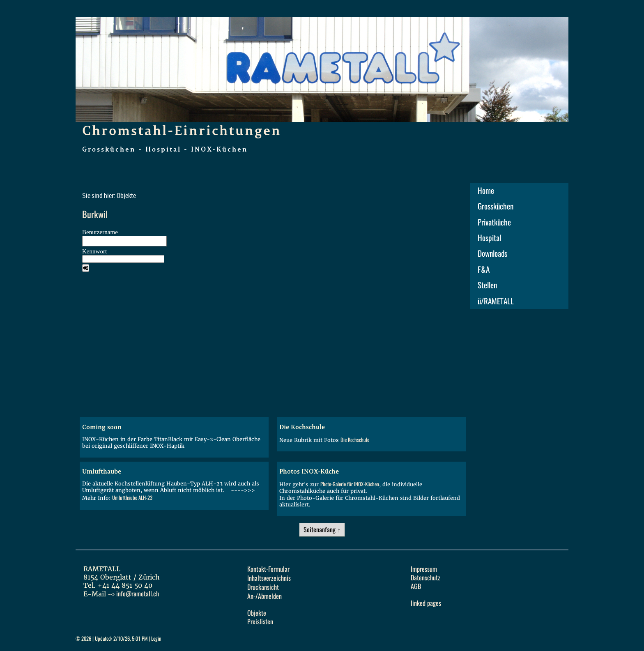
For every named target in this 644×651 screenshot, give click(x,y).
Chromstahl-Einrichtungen (182, 130)
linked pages (426, 603)
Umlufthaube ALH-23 (132, 498)
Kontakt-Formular (268, 569)
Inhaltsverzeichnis (269, 578)
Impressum (424, 569)
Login (156, 638)
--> (133, 594)
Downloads (492, 253)
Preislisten (260, 622)
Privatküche (494, 222)
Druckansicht (263, 587)
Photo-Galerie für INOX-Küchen (350, 484)
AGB (416, 586)
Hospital (489, 238)
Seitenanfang (320, 530)
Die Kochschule (355, 440)
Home (486, 191)
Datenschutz (425, 578)
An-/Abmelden (264, 596)
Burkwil (95, 214)
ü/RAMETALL (496, 301)
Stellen (487, 285)
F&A (484, 269)
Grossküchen (496, 206)
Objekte (257, 613)
